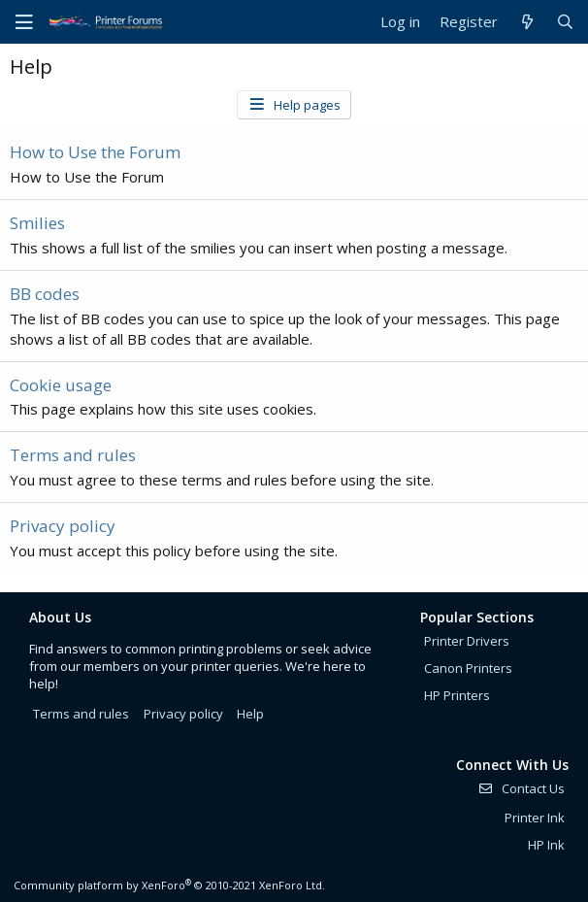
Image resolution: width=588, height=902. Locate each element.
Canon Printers (468, 668)
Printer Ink (535, 818)
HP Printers (457, 695)
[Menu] (24, 22)
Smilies (37, 223)
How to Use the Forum (95, 152)
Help (250, 714)
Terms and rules (73, 455)
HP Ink (546, 845)
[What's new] (526, 22)
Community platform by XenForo (169, 885)
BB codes (45, 294)
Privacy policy (63, 526)
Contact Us (521, 788)
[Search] (565, 22)
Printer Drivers (467, 641)
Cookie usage (61, 385)
